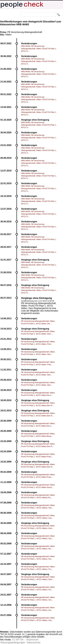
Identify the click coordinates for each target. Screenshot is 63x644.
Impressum (32, 640)
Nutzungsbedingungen (13, 642)
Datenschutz (34, 642)
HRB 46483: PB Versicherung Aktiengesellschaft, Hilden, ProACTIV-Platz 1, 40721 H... (39, 49)
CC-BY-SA (18, 640)
